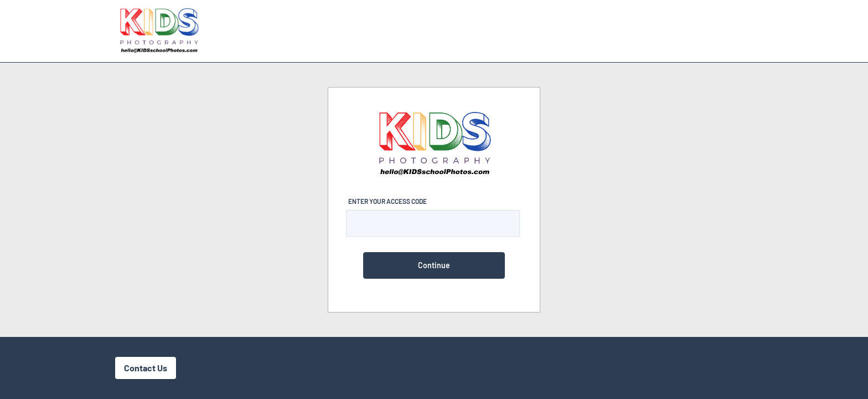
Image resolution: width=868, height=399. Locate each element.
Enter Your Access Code (387, 201)
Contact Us (146, 368)
